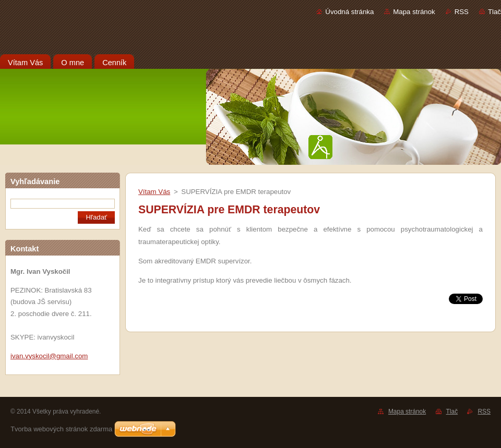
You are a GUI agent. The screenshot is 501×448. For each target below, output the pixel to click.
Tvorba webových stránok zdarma (61, 429)
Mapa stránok (414, 12)
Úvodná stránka (349, 12)
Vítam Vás (154, 192)
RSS (462, 12)
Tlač (494, 12)
